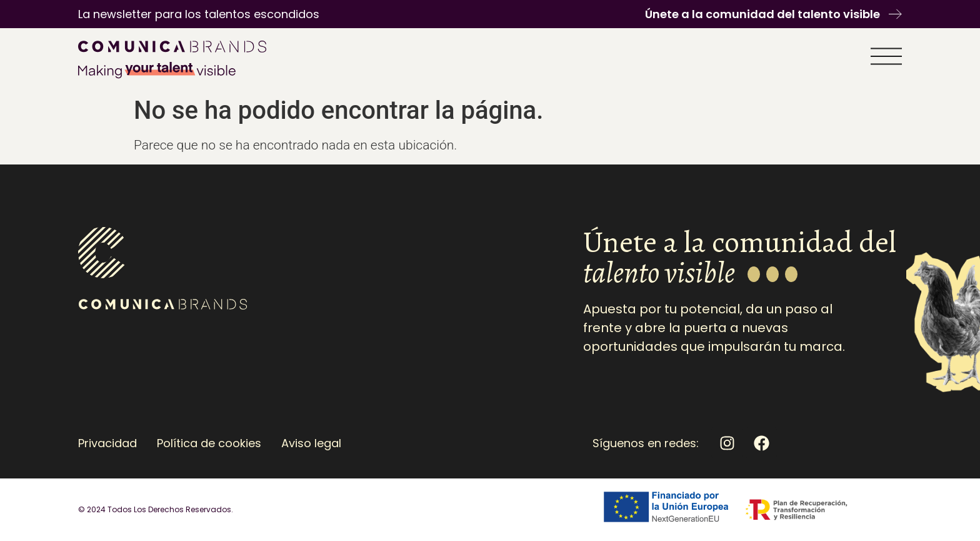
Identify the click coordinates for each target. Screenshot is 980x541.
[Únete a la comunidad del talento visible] (895, 14)
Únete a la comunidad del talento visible (762, 14)
